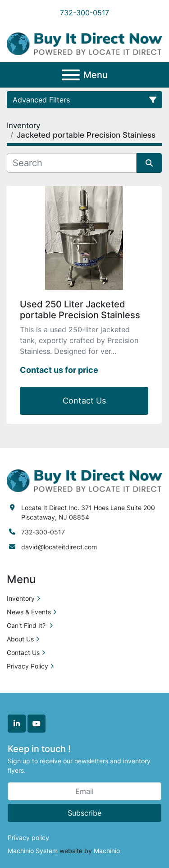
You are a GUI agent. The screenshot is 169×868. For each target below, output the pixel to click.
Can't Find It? (27, 625)
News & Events (29, 612)
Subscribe (84, 813)
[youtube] (37, 724)
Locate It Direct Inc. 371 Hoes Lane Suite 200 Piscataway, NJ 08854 (88, 512)
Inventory (21, 598)
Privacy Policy (27, 666)
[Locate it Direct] (84, 480)
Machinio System (33, 851)
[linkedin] (17, 724)
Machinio (107, 851)
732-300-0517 (84, 13)
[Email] (84, 791)
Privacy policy (28, 838)
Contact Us (84, 401)
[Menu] (71, 75)
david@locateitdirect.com (59, 547)
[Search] (72, 163)
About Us (20, 639)
